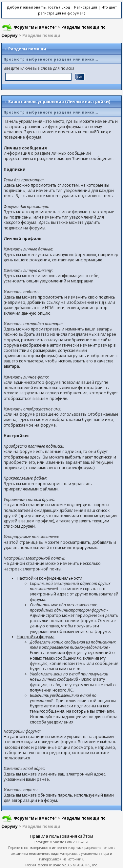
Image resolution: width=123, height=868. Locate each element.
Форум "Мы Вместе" (35, 27)
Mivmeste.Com (61, 842)
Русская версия (37, 865)
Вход (66, 7)
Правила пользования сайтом (61, 836)
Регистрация (86, 7)
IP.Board (55, 865)
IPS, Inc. (92, 865)
